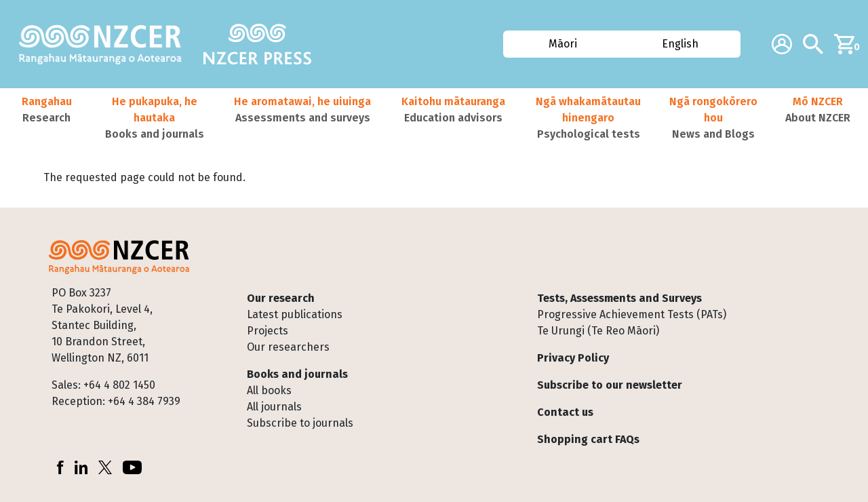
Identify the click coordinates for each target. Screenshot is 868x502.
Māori (563, 44)
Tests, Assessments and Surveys (619, 298)
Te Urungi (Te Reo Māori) (598, 331)
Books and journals (297, 374)
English (680, 44)
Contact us (565, 412)
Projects (268, 331)
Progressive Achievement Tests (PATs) (632, 314)
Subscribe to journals (300, 423)
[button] (46, 118)
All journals (274, 407)
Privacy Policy (573, 358)
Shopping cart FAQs (588, 439)
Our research (281, 298)
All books (269, 390)
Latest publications (295, 314)
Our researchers (288, 347)
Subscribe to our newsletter (610, 385)
